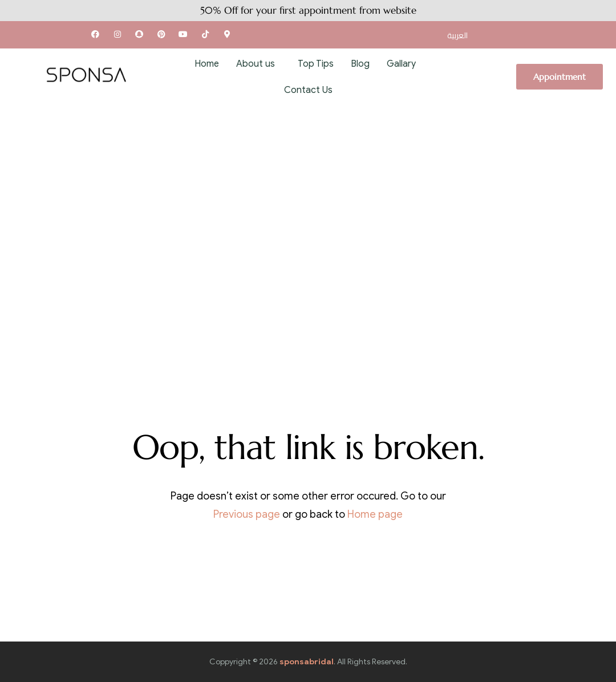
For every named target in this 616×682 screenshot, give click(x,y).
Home (207, 64)
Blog (360, 64)
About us (256, 64)
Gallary (401, 64)
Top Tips (316, 64)
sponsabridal (307, 662)
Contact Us (308, 90)
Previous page (247, 514)
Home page (375, 514)
